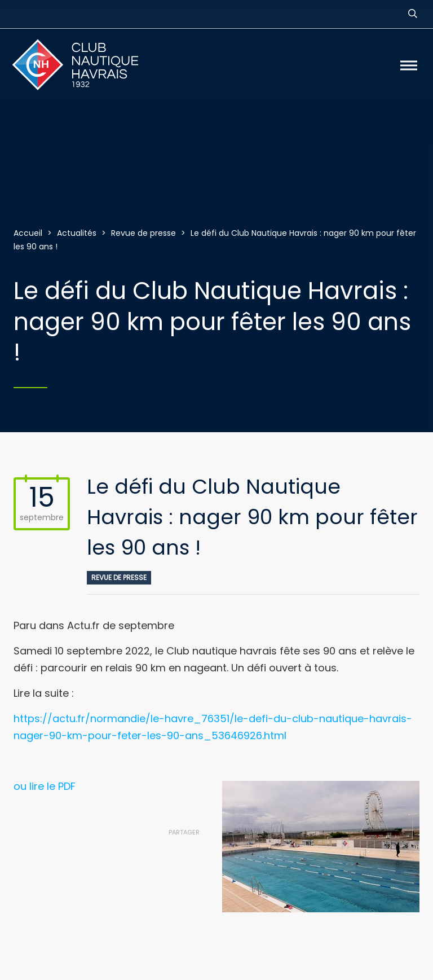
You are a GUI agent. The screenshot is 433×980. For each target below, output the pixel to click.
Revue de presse (119, 577)
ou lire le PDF (45, 786)
